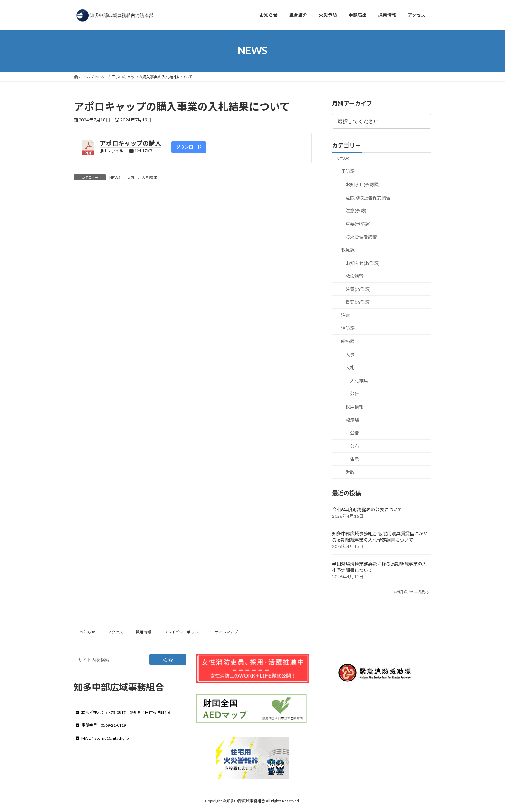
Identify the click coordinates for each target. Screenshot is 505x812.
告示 (355, 459)
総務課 (348, 341)
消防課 (348, 328)
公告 (355, 394)
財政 (350, 472)
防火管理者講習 (361, 237)
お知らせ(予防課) (363, 184)
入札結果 (149, 177)
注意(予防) (356, 211)
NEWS (115, 177)
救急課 (348, 250)
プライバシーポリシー (183, 632)
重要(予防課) (358, 223)
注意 (346, 315)
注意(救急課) (358, 289)
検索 (168, 660)
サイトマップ (226, 632)
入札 (131, 177)
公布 (355, 446)
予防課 (348, 171)
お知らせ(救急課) (363, 263)
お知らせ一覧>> (411, 592)
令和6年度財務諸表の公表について (367, 510)
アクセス (115, 632)
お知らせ (88, 632)
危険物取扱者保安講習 (368, 197)
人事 (350, 354)
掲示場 (352, 420)
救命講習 (355, 276)
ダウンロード (189, 147)
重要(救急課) (358, 302)
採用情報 (355, 407)
